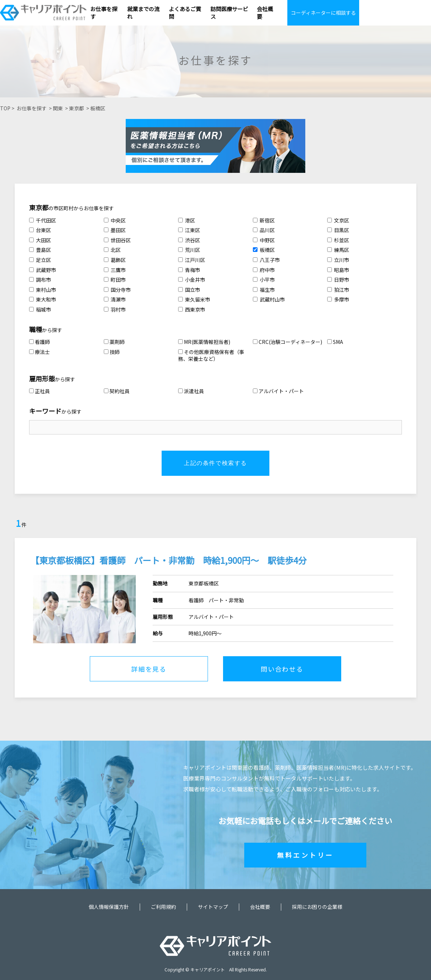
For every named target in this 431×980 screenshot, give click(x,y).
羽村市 (115, 309)
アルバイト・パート (278, 391)
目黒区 (338, 230)
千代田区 (43, 220)
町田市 (115, 280)
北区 (112, 250)
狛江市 (338, 290)
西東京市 (192, 309)
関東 (58, 108)
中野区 (264, 240)
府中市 (264, 270)
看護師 (40, 342)
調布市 (40, 280)
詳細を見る (149, 669)
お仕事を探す (32, 108)
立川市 (338, 260)
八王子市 (266, 260)
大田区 (40, 240)
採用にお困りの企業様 (317, 907)
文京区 (338, 220)
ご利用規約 (163, 907)
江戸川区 (192, 260)
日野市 (338, 280)
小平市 (264, 280)
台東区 (40, 230)
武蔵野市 (43, 270)
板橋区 (98, 108)
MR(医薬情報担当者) (204, 342)
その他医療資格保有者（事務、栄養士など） (211, 355)
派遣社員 (191, 391)
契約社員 (117, 391)
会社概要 (260, 907)
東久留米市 (194, 299)
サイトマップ (213, 907)
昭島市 (338, 270)
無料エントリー (305, 855)
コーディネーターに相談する (323, 13)
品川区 (264, 230)
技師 (112, 352)
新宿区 (264, 220)
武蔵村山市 (269, 299)
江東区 (189, 230)
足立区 (40, 260)
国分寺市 (117, 290)
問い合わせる (282, 669)
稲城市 (40, 309)
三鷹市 (115, 270)
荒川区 (189, 250)
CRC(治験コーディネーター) (288, 342)
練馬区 (338, 250)
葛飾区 (115, 260)
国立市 (189, 290)
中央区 (115, 220)
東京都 (77, 108)
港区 (187, 220)
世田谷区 (117, 240)
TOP (5, 108)
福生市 (264, 290)
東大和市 (43, 299)
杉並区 (338, 240)
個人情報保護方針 (109, 907)
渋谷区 (189, 240)
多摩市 (338, 299)
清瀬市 (115, 299)
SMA (335, 342)
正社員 (40, 391)
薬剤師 (114, 342)
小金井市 (192, 280)
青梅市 (189, 270)
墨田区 (115, 230)
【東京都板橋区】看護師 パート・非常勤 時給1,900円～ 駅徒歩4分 (169, 560)
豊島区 (40, 250)
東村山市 (43, 290)
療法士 (40, 352)
